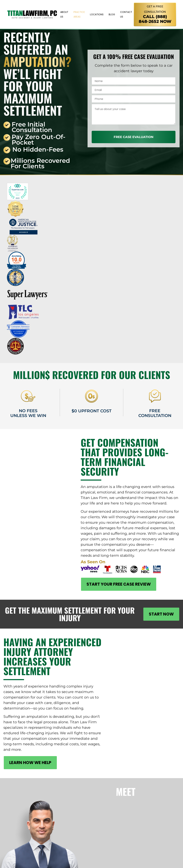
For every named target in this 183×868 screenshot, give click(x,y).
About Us (64, 14)
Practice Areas (79, 14)
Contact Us (126, 14)
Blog (112, 14)
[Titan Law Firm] (32, 14)
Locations (97, 14)
